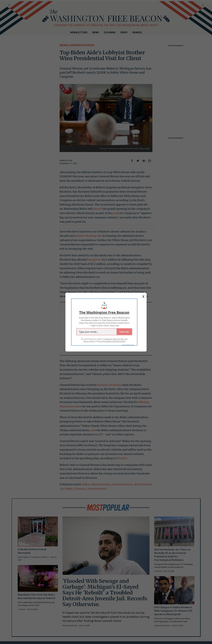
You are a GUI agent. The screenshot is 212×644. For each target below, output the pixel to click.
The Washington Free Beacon (104, 312)
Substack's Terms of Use (114, 339)
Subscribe (124, 332)
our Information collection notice (112, 341)
